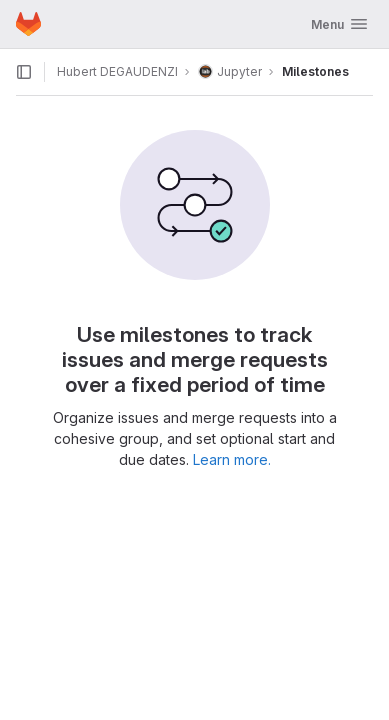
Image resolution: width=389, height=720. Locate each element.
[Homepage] (28, 24)
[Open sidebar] (24, 72)
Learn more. (232, 459)
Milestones (315, 71)
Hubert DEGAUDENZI (117, 71)
